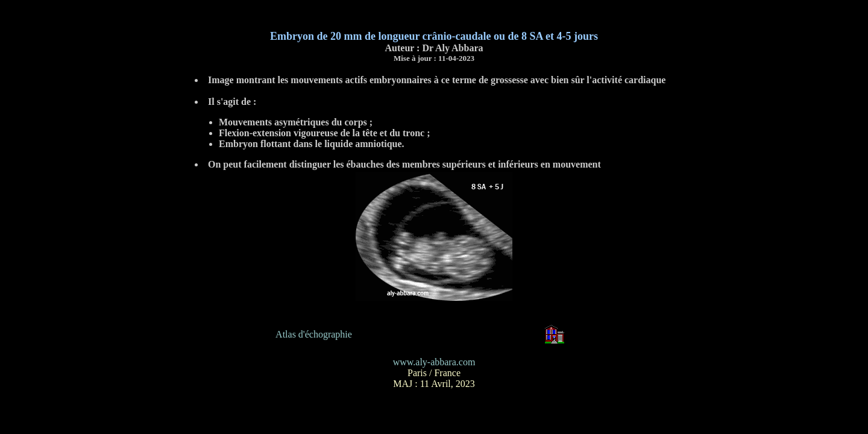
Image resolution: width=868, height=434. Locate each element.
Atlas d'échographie (314, 334)
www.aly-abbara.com (434, 362)
